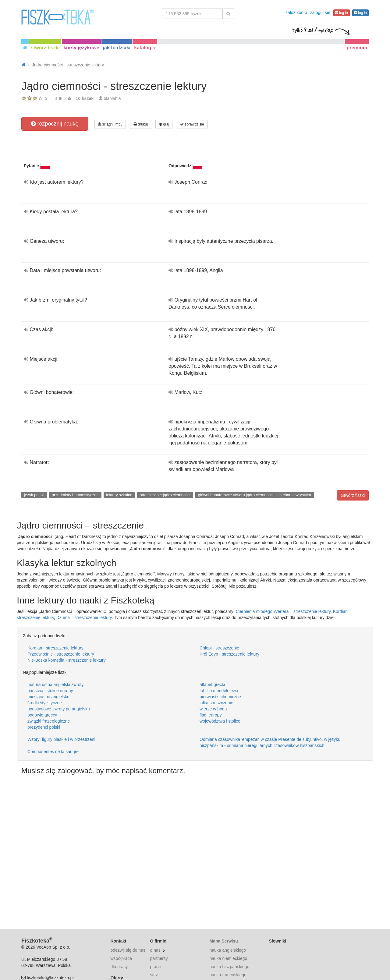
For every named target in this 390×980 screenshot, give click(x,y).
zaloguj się (320, 12)
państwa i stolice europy (50, 691)
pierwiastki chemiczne (220, 697)
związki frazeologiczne (49, 721)
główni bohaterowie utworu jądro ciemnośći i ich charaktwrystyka (255, 495)
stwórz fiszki (45, 48)
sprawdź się (192, 124)
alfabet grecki (212, 685)
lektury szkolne (119, 495)
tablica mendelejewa (219, 691)
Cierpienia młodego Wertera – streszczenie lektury (283, 611)
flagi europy (211, 715)
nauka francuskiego (228, 975)
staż (154, 975)
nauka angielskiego (228, 950)
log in (342, 13)
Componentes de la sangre (53, 752)
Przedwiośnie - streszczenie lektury (61, 654)
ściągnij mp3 (110, 124)
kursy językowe (81, 48)
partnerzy (159, 958)
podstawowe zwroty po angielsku (59, 709)
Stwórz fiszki (353, 495)
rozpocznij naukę (55, 124)
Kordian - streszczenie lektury (55, 648)
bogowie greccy (42, 715)
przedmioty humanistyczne (75, 495)
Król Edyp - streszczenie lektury (229, 654)
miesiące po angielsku (48, 697)
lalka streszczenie (216, 703)
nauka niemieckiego (228, 958)
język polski (34, 495)
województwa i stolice (220, 721)
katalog (145, 48)
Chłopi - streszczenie (219, 648)
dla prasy (119, 967)
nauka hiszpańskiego (229, 967)
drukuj (141, 124)
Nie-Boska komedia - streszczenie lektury (67, 660)
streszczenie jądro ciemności (165, 495)
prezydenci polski (44, 727)
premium (357, 48)
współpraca (121, 958)
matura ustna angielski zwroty (55, 685)
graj (164, 124)
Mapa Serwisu (223, 941)
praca (155, 967)
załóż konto (296, 12)
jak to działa (117, 48)
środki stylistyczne (45, 703)
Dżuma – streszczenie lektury (84, 617)
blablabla (112, 98)
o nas (155, 950)
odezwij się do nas (128, 950)
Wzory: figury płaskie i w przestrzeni (61, 739)
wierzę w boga (213, 709)
